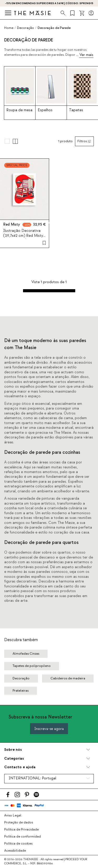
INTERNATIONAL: (32, 778)
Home (9, 28)
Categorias (14, 758)
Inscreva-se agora (49, 729)
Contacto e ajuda (20, 767)
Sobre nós (13, 750)
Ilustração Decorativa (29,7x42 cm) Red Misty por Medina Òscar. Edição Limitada (23, 238)
